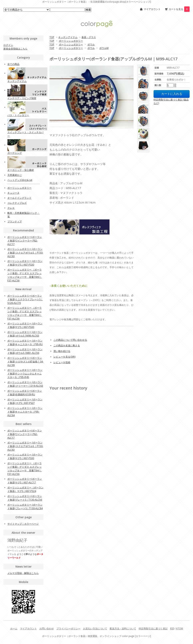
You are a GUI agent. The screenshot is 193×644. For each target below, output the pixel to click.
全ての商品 (13, 64)
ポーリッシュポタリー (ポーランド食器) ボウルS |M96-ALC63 (25, 334)
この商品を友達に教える (67, 345)
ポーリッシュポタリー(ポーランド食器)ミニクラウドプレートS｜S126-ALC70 (25, 299)
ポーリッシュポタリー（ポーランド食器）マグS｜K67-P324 (25, 489)
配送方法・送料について (123, 628)
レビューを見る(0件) (64, 357)
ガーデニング (15, 153)
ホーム (14, 628)
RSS (172, 628)
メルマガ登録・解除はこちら (23, 573)
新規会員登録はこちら (15, 49)
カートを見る (179, 9)
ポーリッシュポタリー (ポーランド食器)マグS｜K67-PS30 (25, 263)
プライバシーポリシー (68, 628)
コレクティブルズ (17, 203)
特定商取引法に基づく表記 (153, 628)
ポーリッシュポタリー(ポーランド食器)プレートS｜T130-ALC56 (25, 498)
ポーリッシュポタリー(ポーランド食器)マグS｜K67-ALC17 (25, 481)
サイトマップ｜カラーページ (23, 524)
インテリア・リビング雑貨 (22, 98)
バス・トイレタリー (18, 115)
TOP (52, 37)
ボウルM (104, 48)
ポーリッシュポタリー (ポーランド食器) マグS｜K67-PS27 (25, 401)
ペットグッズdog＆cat (20, 180)
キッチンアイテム (68, 37)
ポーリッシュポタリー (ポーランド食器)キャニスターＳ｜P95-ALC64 (25, 412)
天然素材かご (15, 175)
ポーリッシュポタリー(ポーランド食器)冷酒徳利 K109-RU (25, 393)
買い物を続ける (62, 351)
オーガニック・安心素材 (21, 170)
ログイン (8, 45)
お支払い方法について (95, 628)
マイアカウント (152, 9)
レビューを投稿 (62, 362)
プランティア (15, 222)
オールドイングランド (19, 198)
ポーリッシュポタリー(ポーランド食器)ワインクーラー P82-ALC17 (25, 241)
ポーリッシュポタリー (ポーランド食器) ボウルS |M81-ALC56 (25, 351)
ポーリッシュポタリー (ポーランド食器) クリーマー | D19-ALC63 (25, 384)
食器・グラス (89, 37)
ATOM (179, 628)
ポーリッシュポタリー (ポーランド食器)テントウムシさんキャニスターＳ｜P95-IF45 (25, 374)
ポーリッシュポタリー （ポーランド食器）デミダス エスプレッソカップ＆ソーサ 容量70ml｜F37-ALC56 (25, 275)
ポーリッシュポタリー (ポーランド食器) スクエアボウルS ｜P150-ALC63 (25, 253)
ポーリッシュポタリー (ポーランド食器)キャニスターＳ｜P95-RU (25, 342)
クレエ (11, 208)
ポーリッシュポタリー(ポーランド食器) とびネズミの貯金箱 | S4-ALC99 (25, 362)
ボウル (91, 44)
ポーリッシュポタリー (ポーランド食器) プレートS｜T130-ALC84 (25, 507)
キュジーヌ (13, 193)
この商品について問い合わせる (70, 340)
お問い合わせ (47, 628)
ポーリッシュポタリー (71, 41)
